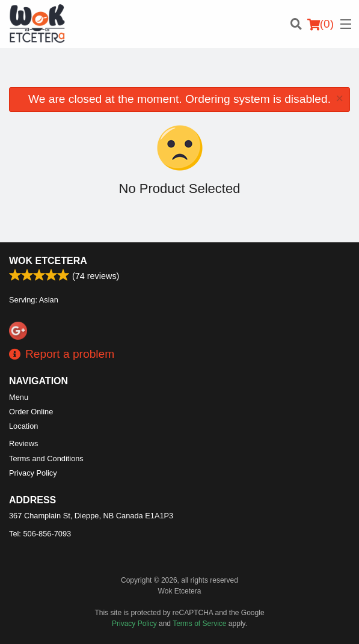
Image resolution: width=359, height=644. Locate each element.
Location (23, 426)
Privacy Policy (33, 473)
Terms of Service (199, 624)
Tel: (40, 534)
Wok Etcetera (48, 261)
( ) (321, 24)
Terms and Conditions (46, 458)
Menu (19, 397)
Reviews (23, 443)
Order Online (31, 412)
